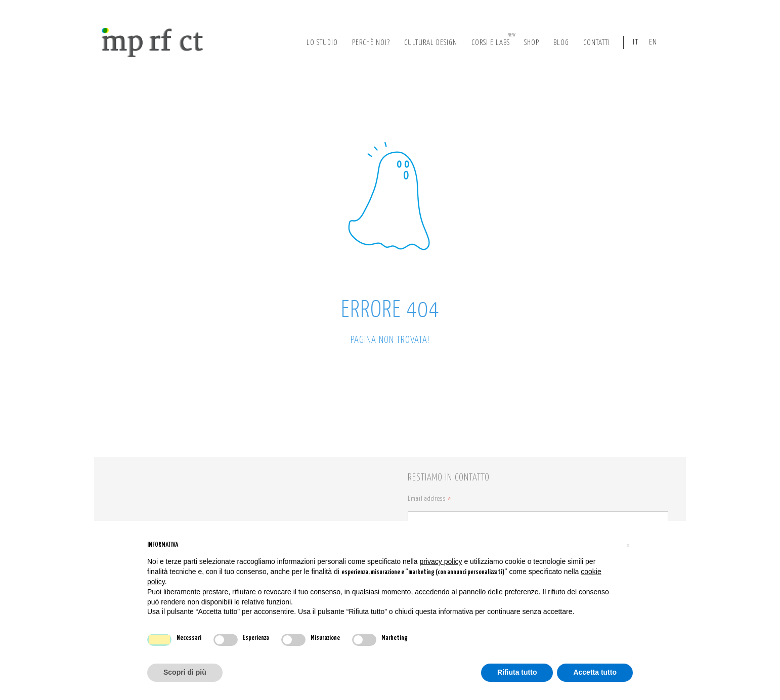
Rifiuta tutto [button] (517, 672)
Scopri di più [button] (185, 672)
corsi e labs (494, 39)
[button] (628, 545)
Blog (561, 43)
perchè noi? (371, 43)
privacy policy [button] (441, 561)
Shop (532, 43)
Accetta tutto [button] (595, 672)
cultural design (431, 43)
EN (653, 42)
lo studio (322, 43)
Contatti (597, 43)
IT (636, 42)
